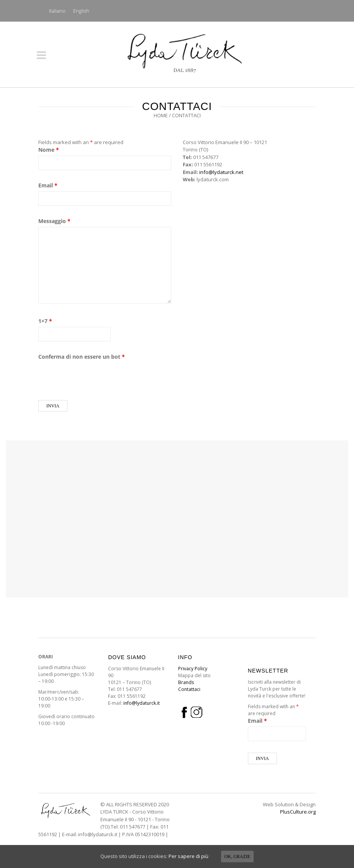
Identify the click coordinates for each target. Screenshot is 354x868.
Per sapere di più (188, 856)
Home (161, 115)
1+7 (45, 321)
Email (48, 185)
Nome (49, 150)
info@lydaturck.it (142, 703)
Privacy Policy (193, 669)
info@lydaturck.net (221, 172)
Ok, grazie (237, 857)
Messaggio (54, 221)
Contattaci (189, 689)
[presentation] (97, 377)
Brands (186, 682)
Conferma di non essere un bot (82, 357)
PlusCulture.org (298, 812)
